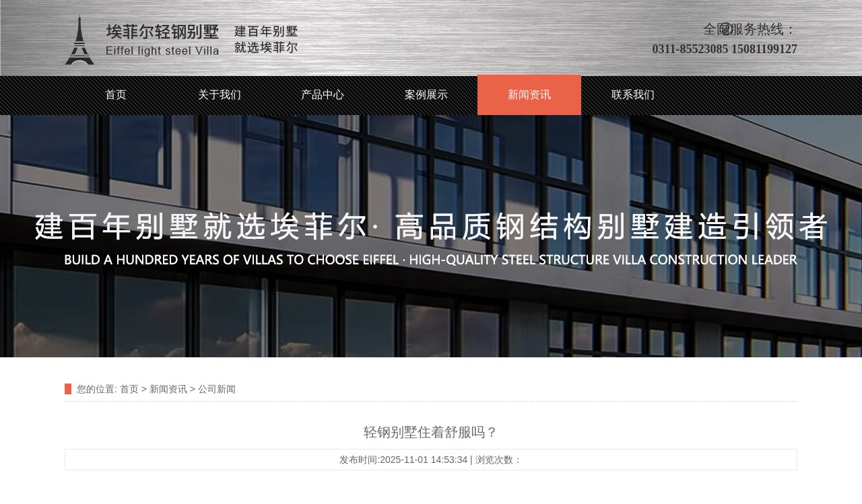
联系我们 (633, 95)
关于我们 (220, 95)
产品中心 (323, 95)
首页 (116, 95)
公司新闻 (217, 389)
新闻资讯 (529, 95)
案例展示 (426, 95)
